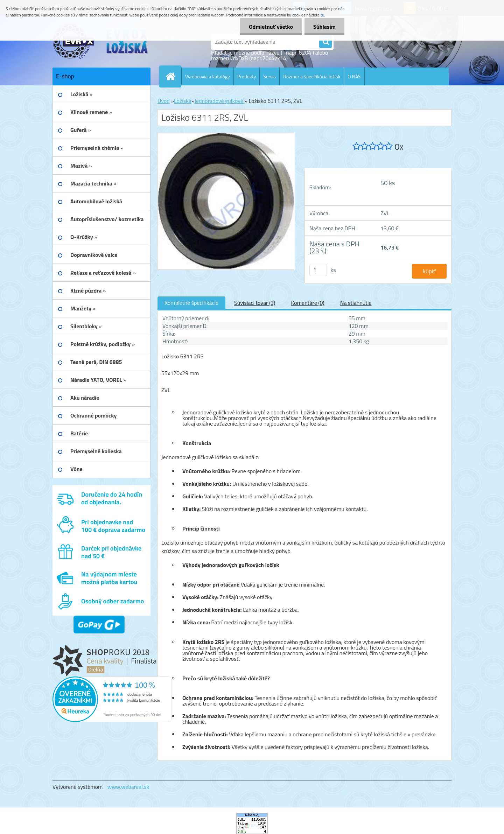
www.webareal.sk (128, 787)
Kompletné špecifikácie (191, 303)
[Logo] (101, 42)
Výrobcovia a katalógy (208, 76)
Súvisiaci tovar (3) (255, 303)
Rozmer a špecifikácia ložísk (312, 76)
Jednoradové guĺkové (219, 101)
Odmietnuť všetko (271, 27)
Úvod (164, 101)
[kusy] (318, 270)
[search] (325, 42)
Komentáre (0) (307, 303)
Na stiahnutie (356, 303)
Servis (269, 76)
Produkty (247, 76)
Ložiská (183, 101)
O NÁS (354, 76)
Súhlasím (324, 27)
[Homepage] (173, 76)
